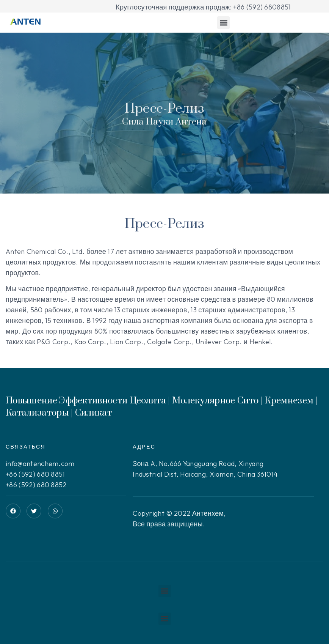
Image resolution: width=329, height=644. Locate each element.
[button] (223, 23)
